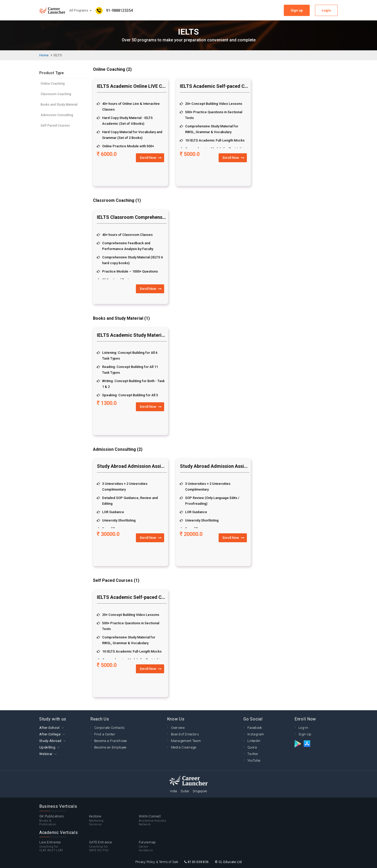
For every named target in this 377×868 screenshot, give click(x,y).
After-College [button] (50, 734)
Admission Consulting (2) (118, 449)
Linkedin (254, 741)
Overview (178, 728)
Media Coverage (184, 747)
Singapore (200, 791)
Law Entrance (64, 846)
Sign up (297, 10)
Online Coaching (53, 84)
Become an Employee (110, 747)
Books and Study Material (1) (121, 318)
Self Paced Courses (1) (116, 580)
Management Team (186, 741)
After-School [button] (49, 728)
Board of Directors (185, 734)
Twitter (253, 754)
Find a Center (105, 734)
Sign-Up (305, 734)
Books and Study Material (59, 105)
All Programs (80, 10)
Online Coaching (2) (112, 69)
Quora (252, 747)
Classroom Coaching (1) (117, 200)
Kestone (114, 820)
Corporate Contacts (109, 728)
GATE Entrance (114, 846)
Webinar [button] (46, 754)
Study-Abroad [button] (50, 741)
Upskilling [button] (47, 747)
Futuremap (164, 846)
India (174, 791)
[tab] (61, 728)
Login (326, 10)
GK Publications (64, 820)
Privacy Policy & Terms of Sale (157, 862)
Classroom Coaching (56, 94)
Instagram (256, 734)
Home (44, 55)
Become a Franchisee (111, 741)
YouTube (254, 760)
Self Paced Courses (55, 126)
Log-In (303, 728)
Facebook (255, 728)
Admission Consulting (57, 115)
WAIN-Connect (164, 820)
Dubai (185, 791)
